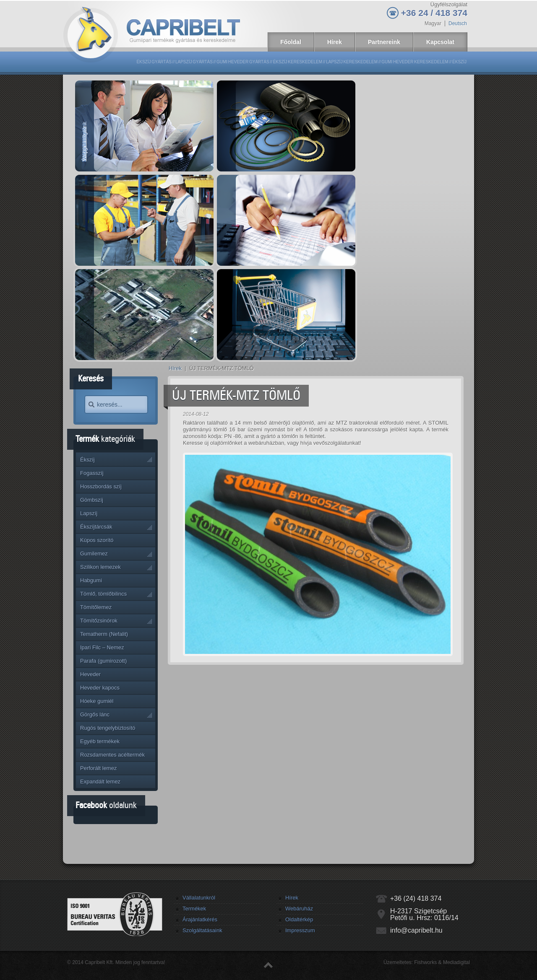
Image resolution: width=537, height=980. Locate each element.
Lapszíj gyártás (194, 62)
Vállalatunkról (199, 898)
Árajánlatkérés (200, 919)
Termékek (194, 909)
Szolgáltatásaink (202, 930)
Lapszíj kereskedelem (352, 62)
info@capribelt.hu (416, 930)
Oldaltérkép (299, 919)
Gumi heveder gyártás (243, 62)
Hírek (175, 368)
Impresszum (300, 930)
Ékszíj (459, 62)
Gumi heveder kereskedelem (415, 62)
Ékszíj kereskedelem (298, 62)
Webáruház (299, 909)
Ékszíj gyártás (154, 62)
